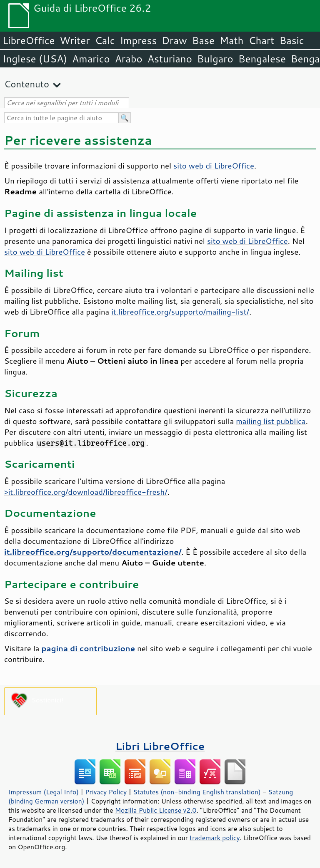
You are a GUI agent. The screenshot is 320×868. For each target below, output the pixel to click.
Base (203, 40)
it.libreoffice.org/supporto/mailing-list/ (180, 312)
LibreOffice (29, 40)
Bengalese (262, 59)
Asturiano (170, 59)
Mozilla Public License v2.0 (156, 810)
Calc (105, 40)
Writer (75, 40)
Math (232, 40)
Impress (139, 40)
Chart (261, 40)
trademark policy (215, 838)
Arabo (129, 59)
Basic (291, 40)
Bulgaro (215, 59)
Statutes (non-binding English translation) (197, 792)
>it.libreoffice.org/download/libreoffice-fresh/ (86, 492)
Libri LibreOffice (160, 746)
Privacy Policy (106, 792)
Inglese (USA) (35, 59)
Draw (174, 40)
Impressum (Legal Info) (44, 792)
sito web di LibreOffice (214, 166)
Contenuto (27, 84)
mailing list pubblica (271, 421)
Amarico (91, 59)
